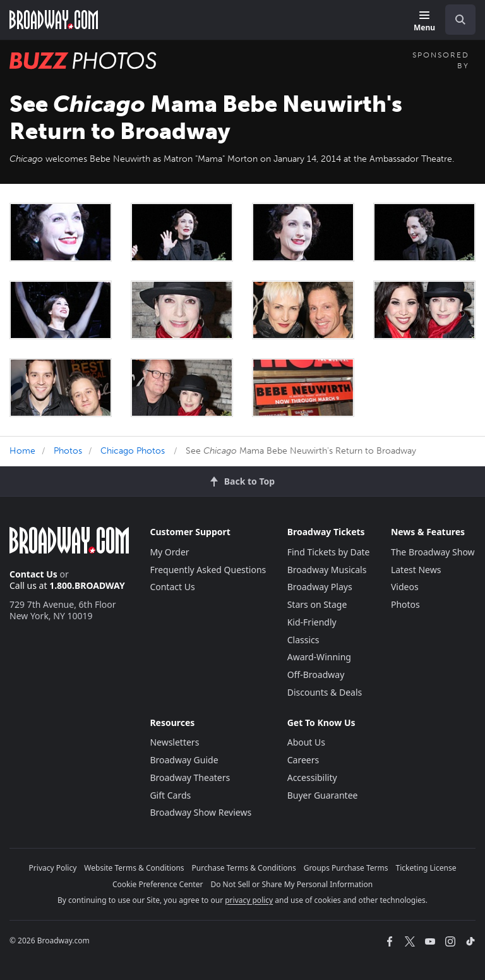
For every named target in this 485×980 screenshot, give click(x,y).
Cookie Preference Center (158, 884)
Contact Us (33, 574)
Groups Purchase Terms (346, 868)
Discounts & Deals (325, 692)
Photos (68, 451)
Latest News (416, 570)
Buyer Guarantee (323, 795)
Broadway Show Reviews (201, 812)
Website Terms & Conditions (134, 868)
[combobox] (455, 20)
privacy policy (249, 900)
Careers (303, 760)
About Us (306, 742)
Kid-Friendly (312, 622)
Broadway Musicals (327, 570)
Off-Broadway (316, 675)
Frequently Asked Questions (208, 570)
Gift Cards (170, 795)
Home (22, 451)
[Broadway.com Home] (54, 20)
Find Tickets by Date (329, 552)
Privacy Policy (53, 868)
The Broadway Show (433, 552)
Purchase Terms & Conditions (244, 868)
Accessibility (312, 777)
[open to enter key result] (460, 20)
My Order (169, 552)
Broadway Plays (320, 587)
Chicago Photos (133, 451)
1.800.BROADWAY (87, 585)
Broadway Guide (184, 760)
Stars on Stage (317, 604)
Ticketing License (426, 868)
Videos (405, 587)
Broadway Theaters (190, 777)
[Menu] (424, 22)
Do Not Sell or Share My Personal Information (291, 884)
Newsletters (174, 742)
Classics (303, 640)
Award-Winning (319, 657)
